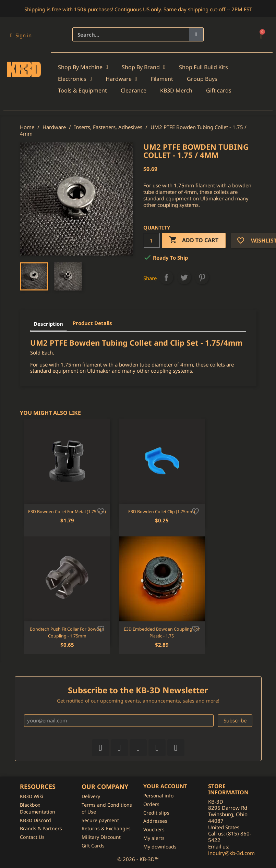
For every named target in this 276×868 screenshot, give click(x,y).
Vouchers (154, 829)
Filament (162, 79)
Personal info (158, 796)
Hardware (121, 79)
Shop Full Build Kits (203, 67)
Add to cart (194, 240)
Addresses (155, 821)
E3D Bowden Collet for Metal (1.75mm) (67, 512)
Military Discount (101, 837)
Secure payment (100, 820)
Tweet (184, 277)
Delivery (91, 796)
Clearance (134, 90)
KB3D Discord (35, 820)
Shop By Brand (143, 67)
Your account (165, 786)
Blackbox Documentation (38, 808)
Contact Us (32, 837)
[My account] (21, 35)
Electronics (75, 79)
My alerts (154, 838)
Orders (151, 804)
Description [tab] (48, 324)
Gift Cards (93, 846)
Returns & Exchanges (106, 828)
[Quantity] (152, 240)
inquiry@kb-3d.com (231, 853)
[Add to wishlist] (101, 511)
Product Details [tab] (92, 323)
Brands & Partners (41, 828)
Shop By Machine (83, 67)
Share (166, 277)
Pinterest (202, 277)
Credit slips (156, 813)
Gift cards (219, 90)
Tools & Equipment (82, 90)
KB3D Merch (176, 90)
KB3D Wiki (32, 796)
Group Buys (202, 79)
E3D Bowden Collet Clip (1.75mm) (162, 512)
